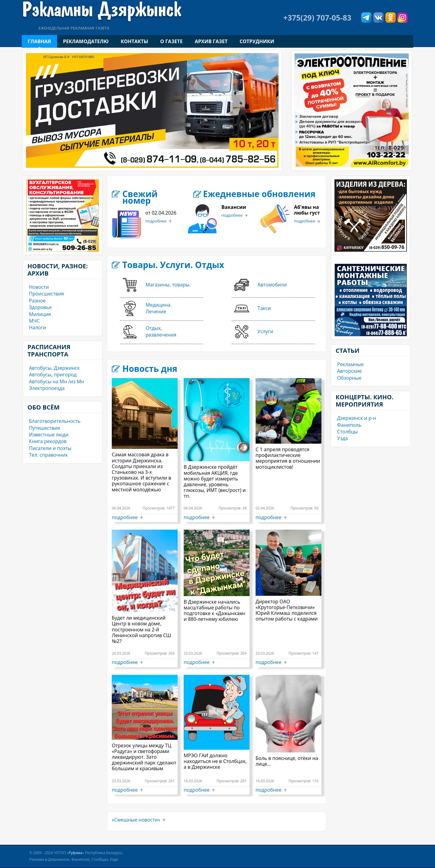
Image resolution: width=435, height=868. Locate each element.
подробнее (156, 221)
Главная (39, 41)
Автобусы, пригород (53, 375)
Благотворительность (55, 421)
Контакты (135, 41)
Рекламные (350, 364)
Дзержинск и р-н (357, 418)
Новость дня (150, 369)
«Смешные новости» (136, 820)
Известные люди (49, 435)
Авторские (349, 371)
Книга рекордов (48, 441)
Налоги (38, 327)
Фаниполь (349, 425)
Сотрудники (257, 41)
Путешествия (45, 428)
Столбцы (347, 432)
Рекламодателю (86, 41)
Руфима (75, 853)
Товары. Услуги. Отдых (173, 265)
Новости (39, 287)
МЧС (34, 321)
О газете (171, 41)
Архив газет (211, 41)
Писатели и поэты (50, 448)
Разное (37, 301)
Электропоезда (47, 388)
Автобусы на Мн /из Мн (56, 381)
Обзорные (349, 378)
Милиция (40, 314)
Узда (343, 438)
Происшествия (47, 294)
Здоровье (40, 307)
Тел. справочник (48, 455)
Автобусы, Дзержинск (54, 368)
